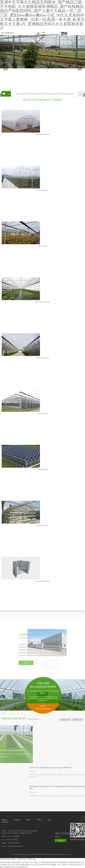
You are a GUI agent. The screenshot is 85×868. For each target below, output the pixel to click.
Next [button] (80, 66)
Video (39, 820)
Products (17, 820)
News (29, 820)
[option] (42, 52)
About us (4, 820)
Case (50, 820)
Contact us (5, 822)
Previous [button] (5, 66)
